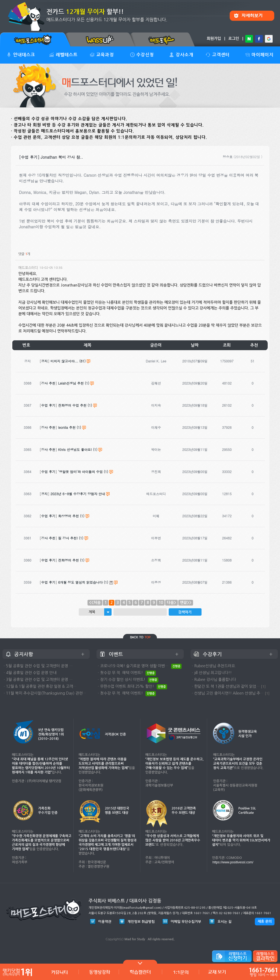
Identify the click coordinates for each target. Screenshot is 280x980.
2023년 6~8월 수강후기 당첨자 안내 (78, 494)
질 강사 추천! (68, 538)
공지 (45, 361)
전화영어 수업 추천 (72, 405)
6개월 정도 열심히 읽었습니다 (81, 582)
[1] (263, 687)
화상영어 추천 (69, 516)
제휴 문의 (265, 921)
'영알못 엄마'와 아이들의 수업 (81, 472)
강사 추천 (48, 383)
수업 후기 (48, 405)
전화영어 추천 (69, 560)
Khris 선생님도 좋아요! (75, 449)
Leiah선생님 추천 (71, 383)
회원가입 (214, 39)
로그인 (234, 39)
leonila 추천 (67, 427)
